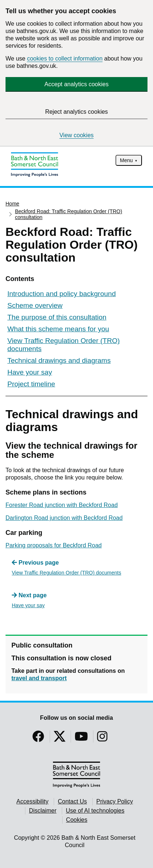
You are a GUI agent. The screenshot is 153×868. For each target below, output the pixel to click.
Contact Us (72, 801)
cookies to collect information (65, 59)
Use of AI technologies (95, 811)
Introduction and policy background (62, 294)
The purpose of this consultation (57, 317)
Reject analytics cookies (77, 112)
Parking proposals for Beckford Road (54, 545)
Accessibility (33, 801)
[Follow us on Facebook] (38, 739)
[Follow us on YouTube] (81, 739)
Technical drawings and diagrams (59, 360)
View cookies (76, 135)
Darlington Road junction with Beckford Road (64, 518)
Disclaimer (43, 811)
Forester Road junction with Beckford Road (62, 505)
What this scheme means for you (58, 329)
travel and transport (39, 678)
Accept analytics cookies (76, 84)
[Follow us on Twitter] (60, 739)
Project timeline (31, 384)
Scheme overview (35, 305)
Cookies (77, 820)
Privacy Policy (115, 801)
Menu (126, 160)
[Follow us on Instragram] (102, 739)
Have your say (30, 372)
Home (12, 204)
